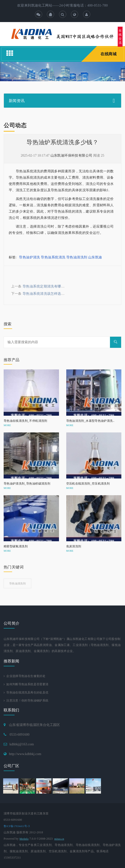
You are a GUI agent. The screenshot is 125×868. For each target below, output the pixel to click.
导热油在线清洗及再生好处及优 (26, 693)
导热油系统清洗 (53, 257)
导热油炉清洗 (29, 257)
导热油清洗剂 (77, 257)
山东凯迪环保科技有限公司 (71, 155)
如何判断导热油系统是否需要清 (26, 684)
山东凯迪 (95, 257)
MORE (7, 425)
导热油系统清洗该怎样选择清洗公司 (51, 294)
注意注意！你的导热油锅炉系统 (26, 701)
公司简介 (12, 623)
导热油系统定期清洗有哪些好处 (47, 286)
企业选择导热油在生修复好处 (25, 676)
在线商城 (108, 54)
